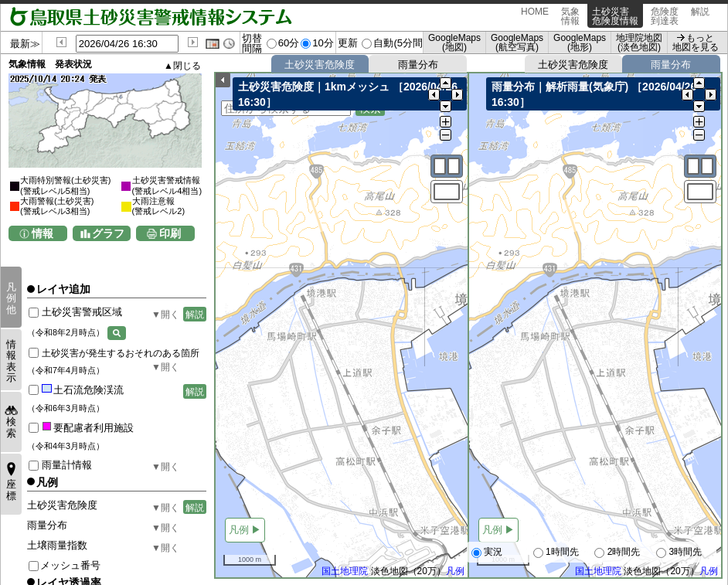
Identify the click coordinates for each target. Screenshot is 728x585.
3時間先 (679, 553)
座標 (11, 490)
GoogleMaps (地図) (454, 43)
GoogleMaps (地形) (580, 43)
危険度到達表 (665, 16)
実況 (487, 553)
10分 (323, 43)
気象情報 (570, 16)
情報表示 (11, 361)
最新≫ (25, 44)
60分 (289, 43)
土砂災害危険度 (320, 65)
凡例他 (11, 298)
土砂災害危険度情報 (615, 16)
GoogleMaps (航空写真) (517, 43)
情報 (43, 233)
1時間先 (556, 553)
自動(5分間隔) (405, 43)
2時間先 (617, 553)
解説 (700, 16)
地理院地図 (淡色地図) (639, 43)
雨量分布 (418, 65)
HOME (535, 16)
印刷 (170, 233)
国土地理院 (345, 572)
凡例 (455, 572)
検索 (11, 427)
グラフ (108, 233)
